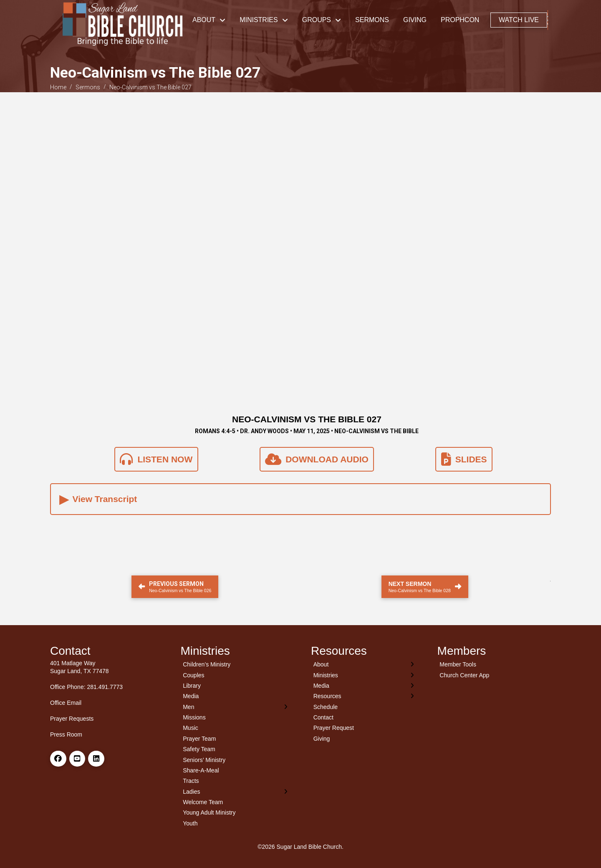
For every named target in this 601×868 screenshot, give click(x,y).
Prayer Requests (72, 719)
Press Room (66, 734)
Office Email (66, 703)
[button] (548, 20)
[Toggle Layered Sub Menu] (236, 707)
